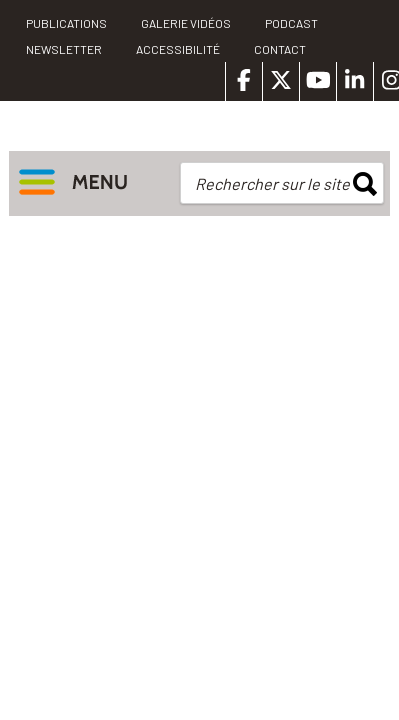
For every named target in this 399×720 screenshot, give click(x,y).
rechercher (365, 184)
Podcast (291, 23)
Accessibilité (178, 49)
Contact (280, 49)
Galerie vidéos (186, 23)
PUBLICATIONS (66, 23)
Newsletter (64, 49)
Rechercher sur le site (272, 183)
